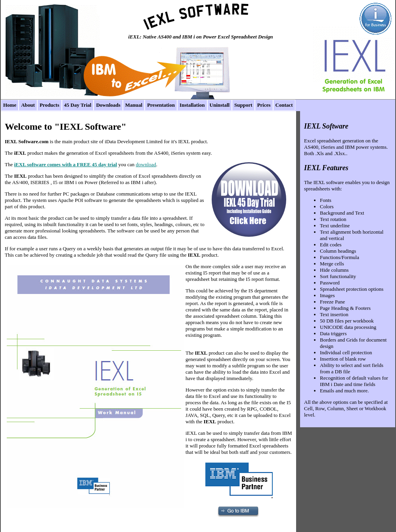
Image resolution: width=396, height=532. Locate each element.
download (146, 164)
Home (10, 105)
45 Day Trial (78, 105)
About (28, 105)
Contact (284, 105)
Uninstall (220, 105)
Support (243, 105)
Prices (264, 105)
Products (50, 105)
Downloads (108, 105)
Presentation (161, 105)
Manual (134, 105)
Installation (192, 105)
